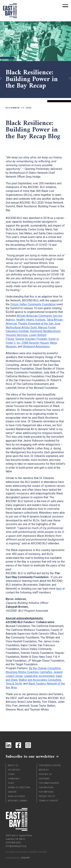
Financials (14, 779)
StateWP (25, 858)
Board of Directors (19, 787)
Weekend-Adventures (36, 347)
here (59, 589)
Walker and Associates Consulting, (40, 680)
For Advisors (46, 787)
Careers (12, 792)
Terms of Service (48, 801)
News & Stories (16, 796)
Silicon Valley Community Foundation (33, 304)
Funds (11, 774)
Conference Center (50, 765)
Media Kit (44, 770)
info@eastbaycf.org (16, 846)
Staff (11, 783)
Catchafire (46, 672)
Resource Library (18, 801)
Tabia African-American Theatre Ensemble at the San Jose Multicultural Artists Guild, (35, 324)
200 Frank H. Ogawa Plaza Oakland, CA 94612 (19, 837)
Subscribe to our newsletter (30, 756)
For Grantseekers (49, 783)
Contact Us (45, 774)
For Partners (46, 792)
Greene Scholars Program (31, 339)
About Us (13, 765)
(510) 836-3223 (13, 842)
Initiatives (14, 770)
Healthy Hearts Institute (31, 320)
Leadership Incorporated (39, 676)
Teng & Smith (14, 684)
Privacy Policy (47, 796)
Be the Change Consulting (45, 668)
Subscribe (44, 779)
